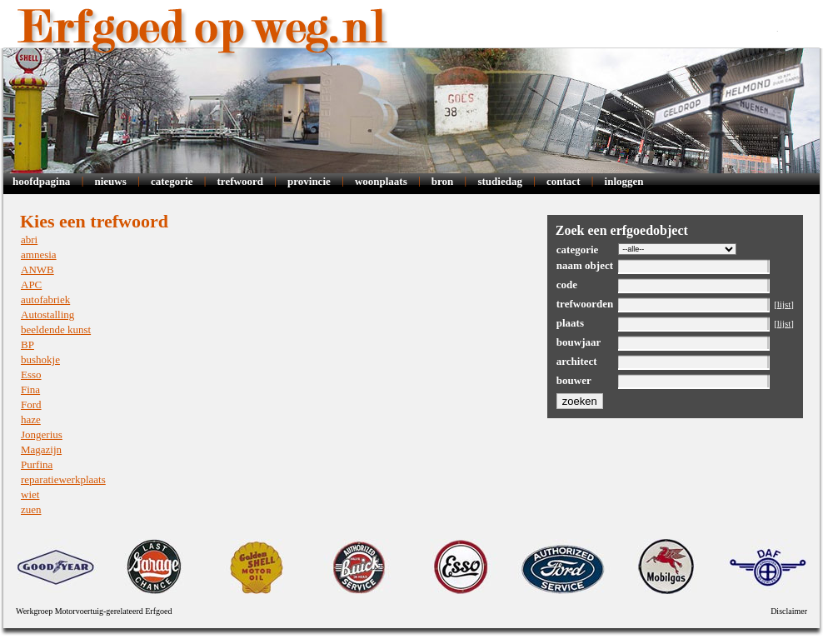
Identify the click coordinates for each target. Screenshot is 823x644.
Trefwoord (240, 181)
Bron (443, 181)
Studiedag (499, 181)
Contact (563, 181)
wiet (30, 494)
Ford (31, 404)
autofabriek (45, 300)
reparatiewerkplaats (63, 479)
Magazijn (41, 449)
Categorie (172, 181)
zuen (31, 509)
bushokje (40, 359)
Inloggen (624, 181)
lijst (784, 304)
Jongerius (42, 434)
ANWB (37, 270)
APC (31, 285)
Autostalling (47, 315)
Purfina (37, 464)
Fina (30, 389)
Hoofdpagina (41, 181)
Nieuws (110, 181)
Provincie (309, 181)
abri (29, 240)
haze (31, 419)
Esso (31, 374)
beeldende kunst (56, 329)
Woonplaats (381, 181)
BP (27, 344)
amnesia (39, 255)
